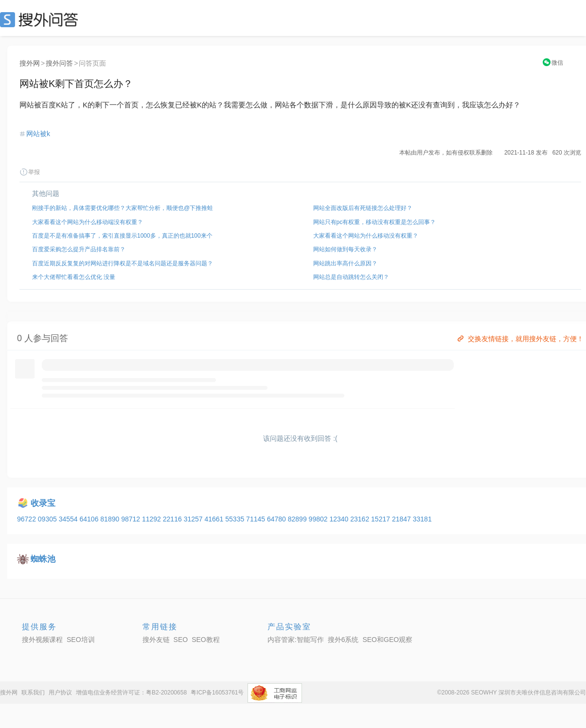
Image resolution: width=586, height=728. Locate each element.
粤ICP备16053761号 (217, 693)
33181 (422, 519)
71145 (257, 519)
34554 (69, 519)
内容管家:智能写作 (296, 640)
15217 (382, 519)
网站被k (38, 134)
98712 (132, 519)
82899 (298, 519)
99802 (319, 519)
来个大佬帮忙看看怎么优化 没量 (74, 277)
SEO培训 (81, 640)
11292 (152, 519)
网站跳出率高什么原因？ (345, 263)
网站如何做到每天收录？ (345, 249)
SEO (41, 19)
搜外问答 (59, 63)
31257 (194, 519)
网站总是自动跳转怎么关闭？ (351, 277)
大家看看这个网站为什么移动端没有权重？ (88, 222)
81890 (111, 519)
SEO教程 (206, 640)
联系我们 (33, 693)
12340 (340, 519)
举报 (30, 172)
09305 (48, 519)
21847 (402, 519)
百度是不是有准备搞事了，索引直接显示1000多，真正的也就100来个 (122, 236)
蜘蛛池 (43, 559)
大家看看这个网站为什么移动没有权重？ (366, 236)
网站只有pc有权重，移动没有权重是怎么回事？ (375, 222)
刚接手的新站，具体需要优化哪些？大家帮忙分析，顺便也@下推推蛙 (123, 208)
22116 (173, 519)
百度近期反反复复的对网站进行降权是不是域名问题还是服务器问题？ (123, 263)
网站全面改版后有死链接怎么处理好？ (363, 208)
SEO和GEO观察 (387, 640)
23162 (361, 519)
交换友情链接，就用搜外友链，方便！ (520, 339)
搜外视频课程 (42, 640)
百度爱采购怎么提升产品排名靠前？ (79, 249)
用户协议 (60, 693)
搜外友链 (156, 640)
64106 (90, 519)
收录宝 (43, 503)
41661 (215, 519)
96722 (27, 519)
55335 (236, 519)
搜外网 (30, 63)
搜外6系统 (343, 640)
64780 (277, 519)
